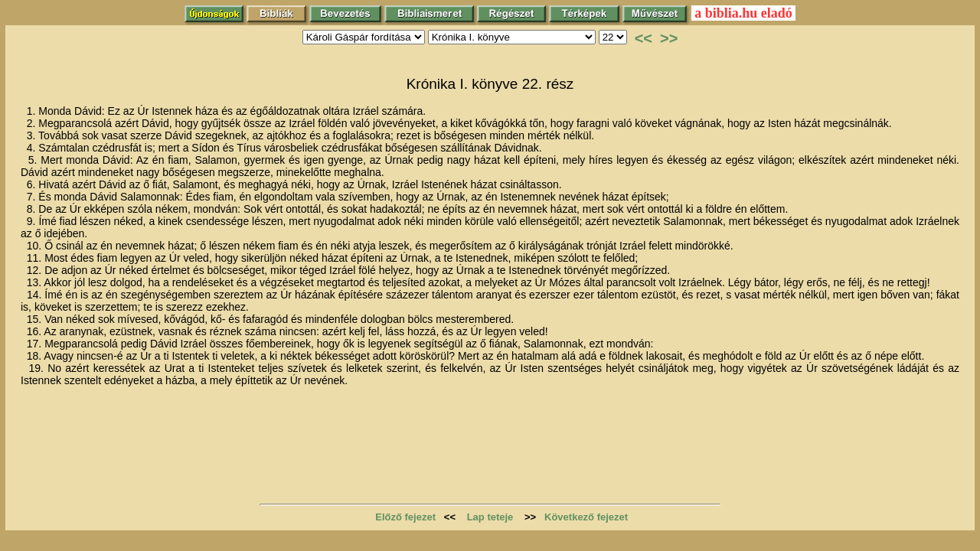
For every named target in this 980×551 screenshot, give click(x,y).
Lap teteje (490, 517)
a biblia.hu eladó (743, 13)
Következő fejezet (586, 517)
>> (669, 38)
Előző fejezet (405, 517)
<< (644, 38)
